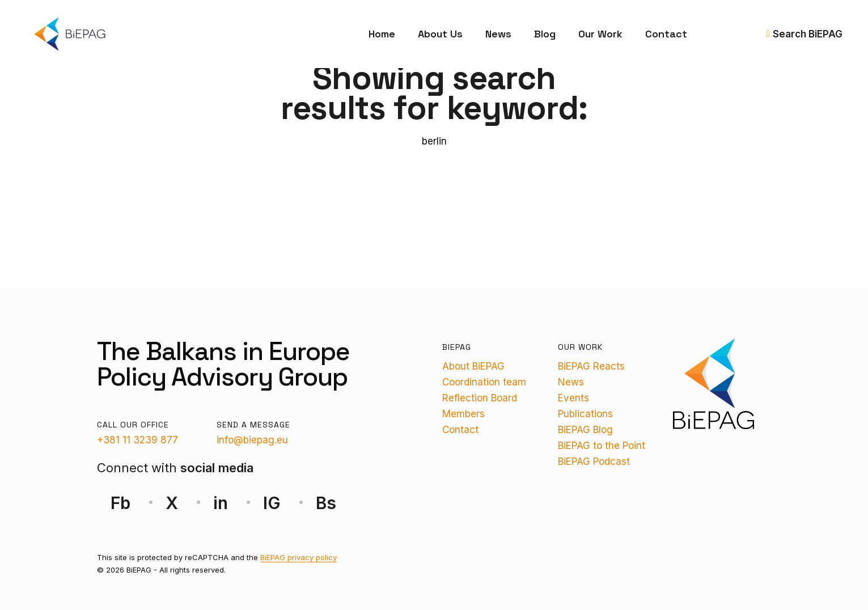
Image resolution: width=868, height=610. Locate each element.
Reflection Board (480, 398)
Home (382, 34)
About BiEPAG (473, 366)
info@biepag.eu (252, 440)
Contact (666, 34)
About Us (440, 34)
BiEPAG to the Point (602, 446)
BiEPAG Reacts (591, 366)
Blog (545, 34)
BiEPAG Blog (585, 430)
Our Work (600, 34)
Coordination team (484, 382)
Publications (585, 414)
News (498, 34)
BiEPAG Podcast (594, 461)
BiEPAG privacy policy (298, 557)
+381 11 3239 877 (137, 440)
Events (573, 398)
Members (463, 414)
